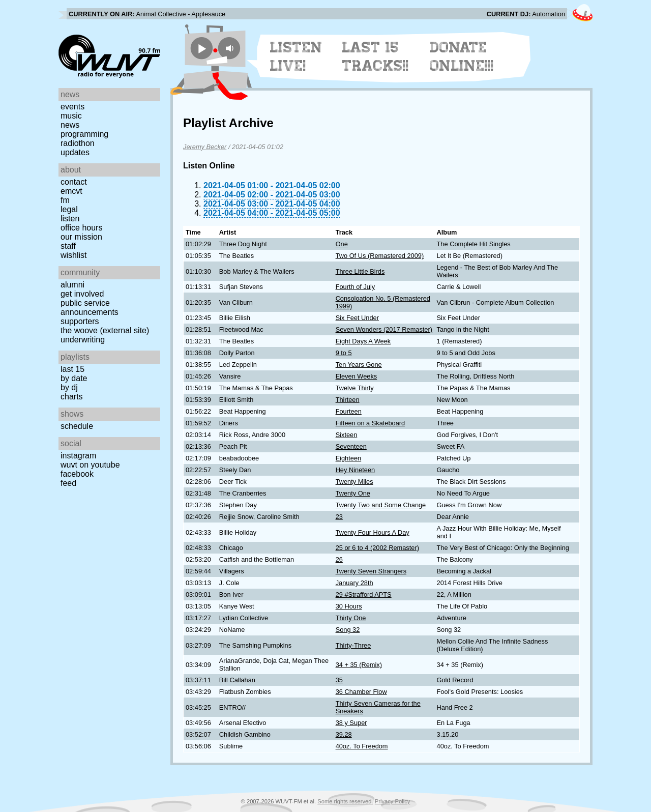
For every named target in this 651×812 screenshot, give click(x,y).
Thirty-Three (353, 645)
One (342, 244)
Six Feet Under (357, 318)
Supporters (80, 321)
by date (74, 378)
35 (339, 680)
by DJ (69, 387)
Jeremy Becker (205, 147)
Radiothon (78, 143)
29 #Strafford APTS (364, 594)
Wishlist (74, 255)
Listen (70, 219)
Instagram (78, 456)
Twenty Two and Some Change (381, 505)
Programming (84, 134)
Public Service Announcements (90, 308)
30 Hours (349, 606)
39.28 (344, 734)
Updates (75, 152)
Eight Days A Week (363, 341)
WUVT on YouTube (90, 465)
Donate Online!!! (462, 56)
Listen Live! (296, 56)
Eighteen (349, 458)
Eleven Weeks (357, 376)
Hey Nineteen (356, 470)
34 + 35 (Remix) (359, 665)
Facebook (77, 474)
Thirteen (348, 400)
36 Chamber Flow (361, 692)
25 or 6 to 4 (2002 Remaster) (377, 548)
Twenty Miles (354, 482)
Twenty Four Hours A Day (373, 532)
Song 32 (348, 630)
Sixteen (347, 435)
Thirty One (351, 618)
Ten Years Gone (359, 365)
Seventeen (351, 446)
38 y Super (351, 723)
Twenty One (353, 493)
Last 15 (72, 369)
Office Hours (81, 228)
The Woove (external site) (105, 330)
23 (339, 517)
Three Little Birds (360, 271)
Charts (72, 397)
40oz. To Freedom (362, 746)
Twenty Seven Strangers (371, 571)
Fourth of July (356, 287)
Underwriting (83, 340)
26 (339, 559)
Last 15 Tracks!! (376, 56)
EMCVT (71, 191)
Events (72, 107)
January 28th (354, 583)
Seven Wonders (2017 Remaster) (384, 329)
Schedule (77, 426)
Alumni (72, 285)
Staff (68, 246)
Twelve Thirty (355, 388)
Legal (69, 209)
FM (65, 200)
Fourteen (349, 411)
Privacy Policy (393, 801)
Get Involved (82, 294)
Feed (68, 483)
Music (71, 116)
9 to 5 (344, 353)
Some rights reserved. (345, 801)
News (70, 125)
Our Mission (81, 237)
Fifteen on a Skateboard (371, 423)
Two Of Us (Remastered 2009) (380, 256)
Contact (74, 182)
